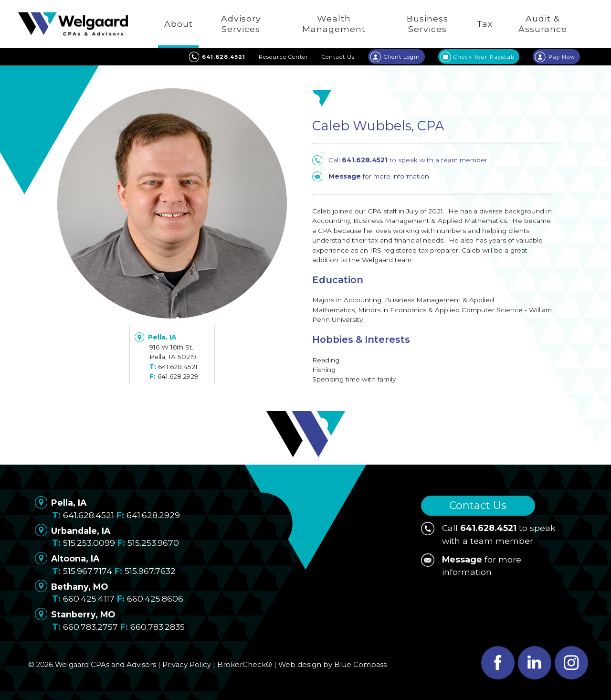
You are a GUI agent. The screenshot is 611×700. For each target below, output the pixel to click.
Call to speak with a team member (400, 160)
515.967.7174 (88, 571)
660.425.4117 (89, 599)
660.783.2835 (158, 627)
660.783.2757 (90, 627)
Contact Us (478, 505)
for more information (371, 176)
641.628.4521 (178, 367)
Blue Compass (360, 665)
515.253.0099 (89, 543)
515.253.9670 (153, 543)
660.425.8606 (155, 599)
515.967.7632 (150, 571)
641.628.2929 (178, 376)
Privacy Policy (187, 665)
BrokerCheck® (245, 665)
